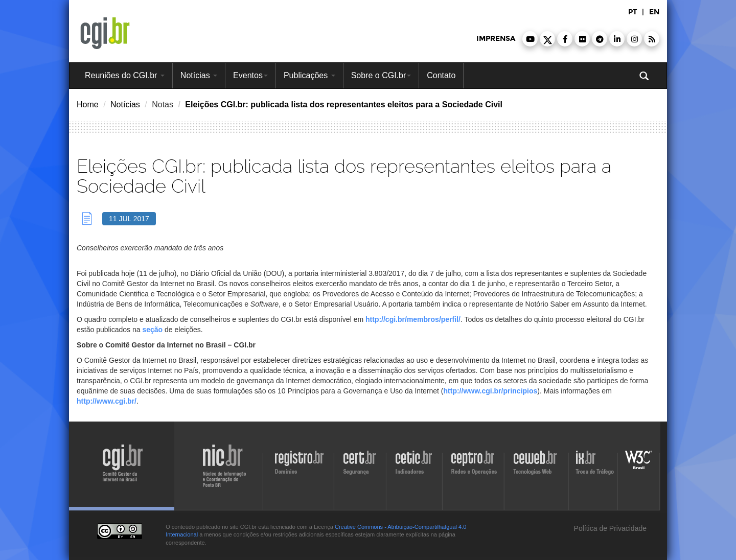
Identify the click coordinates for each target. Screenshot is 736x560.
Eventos (250, 75)
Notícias (199, 75)
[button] (530, 39)
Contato (441, 75)
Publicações (309, 75)
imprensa (496, 39)
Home (88, 104)
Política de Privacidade (609, 528)
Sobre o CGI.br (381, 75)
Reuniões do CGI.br (125, 75)
